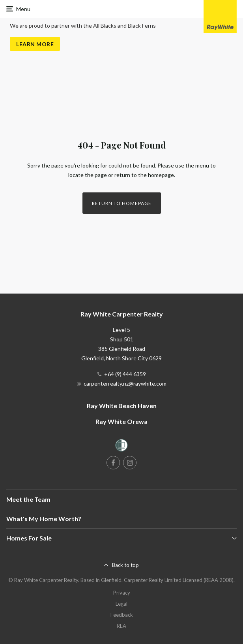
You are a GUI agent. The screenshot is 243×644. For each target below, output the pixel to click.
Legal (121, 604)
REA (121, 626)
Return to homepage (122, 203)
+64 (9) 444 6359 (125, 374)
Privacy (122, 593)
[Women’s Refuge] (121, 447)
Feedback (122, 615)
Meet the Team (28, 499)
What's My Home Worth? (44, 519)
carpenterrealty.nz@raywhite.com (125, 383)
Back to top (125, 565)
